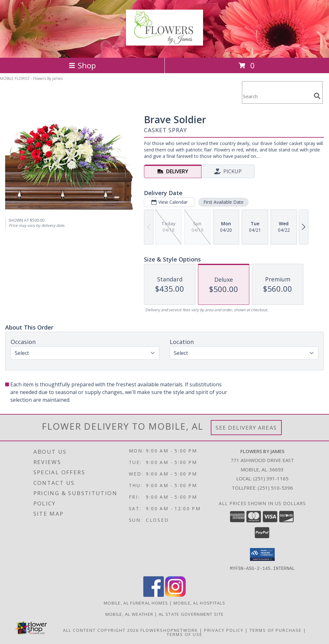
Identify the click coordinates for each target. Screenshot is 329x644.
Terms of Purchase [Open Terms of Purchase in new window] (276, 630)
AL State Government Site (191, 614)
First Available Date (223, 202)
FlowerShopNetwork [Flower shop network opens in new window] (169, 630)
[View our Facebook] (154, 595)
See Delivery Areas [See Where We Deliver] (246, 428)
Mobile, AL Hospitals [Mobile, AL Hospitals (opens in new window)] (199, 603)
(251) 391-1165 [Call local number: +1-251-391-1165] (271, 478)
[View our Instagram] (175, 595)
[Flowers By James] (164, 42)
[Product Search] (277, 96)
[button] (262, 554)
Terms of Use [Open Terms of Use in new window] (185, 634)
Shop (82, 65)
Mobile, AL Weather (129, 614)
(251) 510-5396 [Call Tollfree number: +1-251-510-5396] (275, 488)
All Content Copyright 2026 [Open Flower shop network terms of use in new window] (101, 630)
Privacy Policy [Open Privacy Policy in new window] (224, 630)
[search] (317, 96)
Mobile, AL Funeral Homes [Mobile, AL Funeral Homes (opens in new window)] (136, 603)
